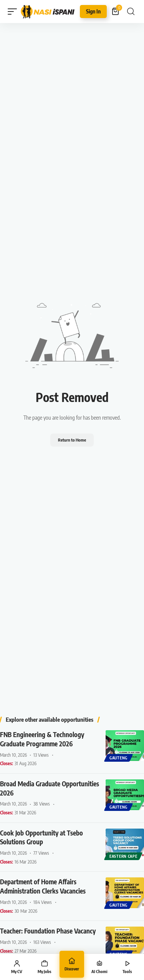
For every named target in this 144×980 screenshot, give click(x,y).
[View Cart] (116, 12)
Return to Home (72, 440)
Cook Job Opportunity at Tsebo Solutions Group (41, 837)
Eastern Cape (123, 856)
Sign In (93, 11)
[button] (14, 12)
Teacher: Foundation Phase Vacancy (48, 931)
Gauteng (118, 758)
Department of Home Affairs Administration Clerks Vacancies (43, 886)
